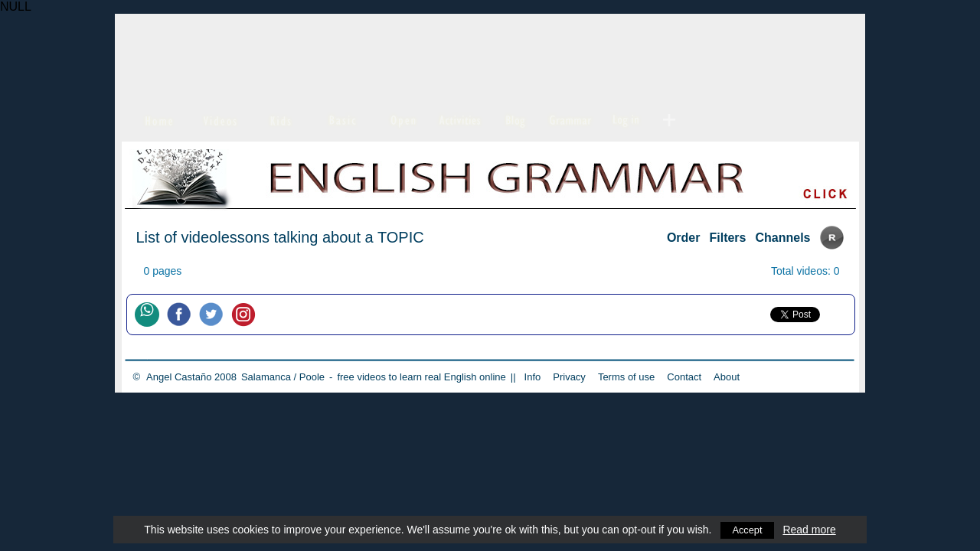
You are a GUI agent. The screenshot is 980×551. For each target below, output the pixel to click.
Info (533, 377)
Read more (810, 530)
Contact (684, 377)
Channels (782, 238)
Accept (748, 530)
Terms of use (626, 377)
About (727, 377)
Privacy (569, 377)
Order (684, 238)
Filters (727, 238)
